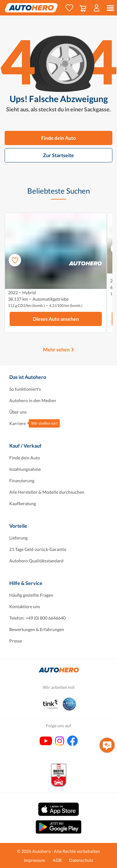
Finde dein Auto (58, 138)
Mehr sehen (56, 349)
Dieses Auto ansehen (56, 319)
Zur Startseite (58, 155)
